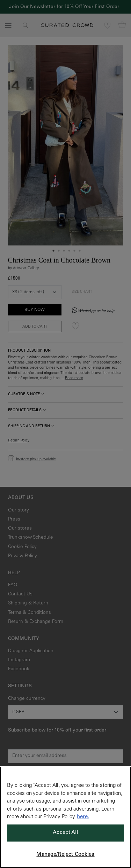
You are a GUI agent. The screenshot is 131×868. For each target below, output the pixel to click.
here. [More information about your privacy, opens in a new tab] (83, 817)
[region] (65, 817)
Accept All (65, 833)
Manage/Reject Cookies (65, 855)
